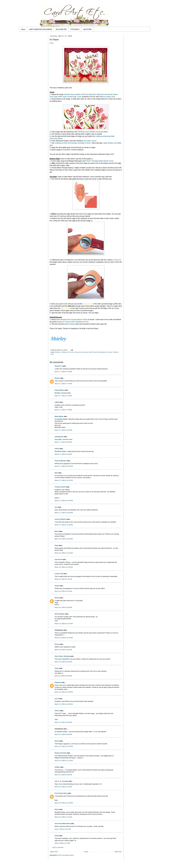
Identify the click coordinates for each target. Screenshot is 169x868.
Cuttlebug (64, 352)
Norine (57, 598)
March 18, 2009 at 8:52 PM (63, 676)
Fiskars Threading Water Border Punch (99, 161)
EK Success (71, 352)
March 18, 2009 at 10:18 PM (64, 692)
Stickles (110, 352)
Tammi (57, 586)
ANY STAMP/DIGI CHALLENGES (41, 29)
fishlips (57, 767)
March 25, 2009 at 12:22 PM (64, 803)
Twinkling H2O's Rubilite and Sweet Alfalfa (93, 132)
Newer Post (54, 852)
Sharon (57, 378)
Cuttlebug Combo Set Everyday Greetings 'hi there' (73, 143)
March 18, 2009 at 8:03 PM (63, 650)
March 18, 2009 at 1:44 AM (63, 591)
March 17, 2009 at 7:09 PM (63, 372)
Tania (57, 545)
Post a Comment (58, 847)
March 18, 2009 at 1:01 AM (63, 579)
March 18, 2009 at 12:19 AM (64, 553)
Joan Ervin (58, 559)
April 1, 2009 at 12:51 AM (63, 829)
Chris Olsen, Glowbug (62, 656)
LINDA (57, 402)
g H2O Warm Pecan (89, 141)
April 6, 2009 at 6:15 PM (62, 843)
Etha (56, 473)
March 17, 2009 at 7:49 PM (63, 410)
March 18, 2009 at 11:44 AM (64, 638)
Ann (56, 507)
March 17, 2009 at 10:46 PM (64, 513)
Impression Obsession (82, 352)
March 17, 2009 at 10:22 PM (64, 480)
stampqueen (59, 437)
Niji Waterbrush (102, 352)
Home (23, 29)
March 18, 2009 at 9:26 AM (63, 607)
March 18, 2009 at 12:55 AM (64, 567)
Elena (57, 531)
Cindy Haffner (59, 390)
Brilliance (58, 352)
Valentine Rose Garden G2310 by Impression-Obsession (84, 94)
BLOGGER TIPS (61, 29)
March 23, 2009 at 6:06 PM (63, 775)
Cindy (57, 836)
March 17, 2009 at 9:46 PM (63, 454)
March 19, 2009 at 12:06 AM (64, 704)
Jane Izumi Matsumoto (62, 824)
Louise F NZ (59, 574)
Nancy (57, 741)
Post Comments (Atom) (66, 855)
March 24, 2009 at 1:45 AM (63, 787)
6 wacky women (60, 487)
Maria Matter (59, 416)
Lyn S (57, 699)
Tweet (52, 43)
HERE (112, 154)
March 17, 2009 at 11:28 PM (64, 525)
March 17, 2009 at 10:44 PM (64, 501)
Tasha (57, 668)
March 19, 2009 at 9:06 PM (63, 734)
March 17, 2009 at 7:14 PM (63, 384)
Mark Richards (93, 352)
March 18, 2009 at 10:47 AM (64, 624)
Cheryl (57, 449)
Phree (57, 809)
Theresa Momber (61, 461)
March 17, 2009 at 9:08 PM (63, 442)
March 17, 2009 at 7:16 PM (63, 396)
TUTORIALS (75, 29)
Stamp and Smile (61, 753)
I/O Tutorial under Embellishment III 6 (75, 322)
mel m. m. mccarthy (61, 781)
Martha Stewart (70, 324)
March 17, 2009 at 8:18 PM (63, 430)
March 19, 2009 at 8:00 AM (63, 722)
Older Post (118, 852)
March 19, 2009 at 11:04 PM (64, 746)
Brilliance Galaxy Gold (107, 97)
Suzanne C (58, 366)
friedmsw (58, 682)
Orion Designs (60, 614)
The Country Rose (61, 793)
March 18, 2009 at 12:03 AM (64, 539)
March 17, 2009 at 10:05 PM (64, 466)
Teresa (57, 644)
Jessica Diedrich (60, 519)
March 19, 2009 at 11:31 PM (64, 761)
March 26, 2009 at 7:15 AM (63, 817)
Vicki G (57, 711)
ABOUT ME (87, 29)
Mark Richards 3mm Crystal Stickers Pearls (72, 319)
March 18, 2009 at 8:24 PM (63, 662)
